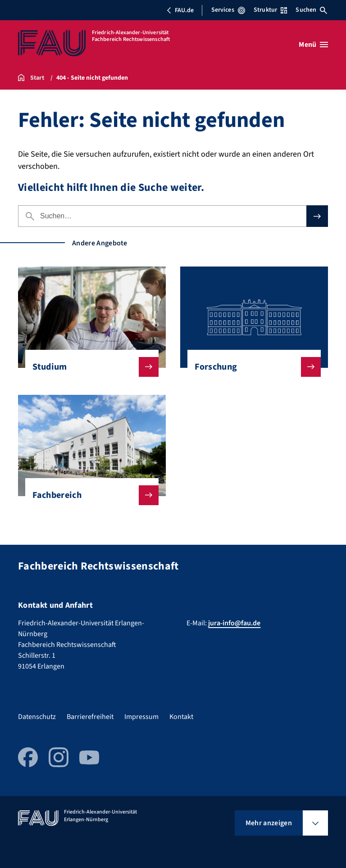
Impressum (141, 717)
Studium (88, 367)
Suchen (311, 10)
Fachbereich (88, 495)
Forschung (250, 367)
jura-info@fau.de (234, 623)
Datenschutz (37, 717)
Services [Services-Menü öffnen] (228, 10)
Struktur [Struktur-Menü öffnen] (270, 10)
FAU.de (180, 10)
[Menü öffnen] (313, 45)
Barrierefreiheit (90, 717)
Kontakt (181, 717)
